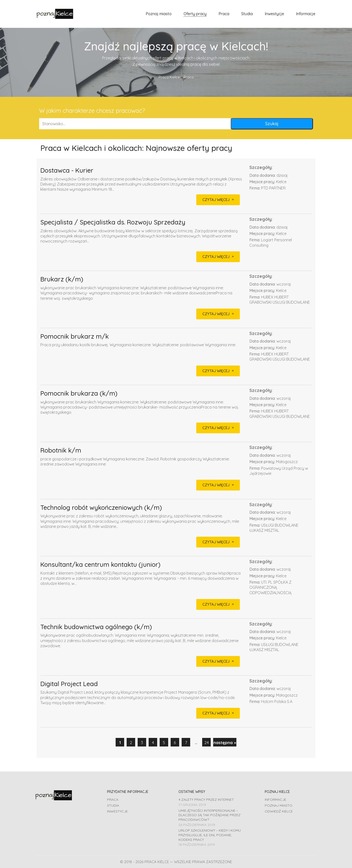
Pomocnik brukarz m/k (75, 337)
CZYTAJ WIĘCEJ (216, 200)
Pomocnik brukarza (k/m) (79, 394)
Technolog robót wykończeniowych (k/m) (101, 508)
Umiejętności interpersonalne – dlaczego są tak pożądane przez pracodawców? (209, 815)
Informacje (275, 800)
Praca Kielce (169, 77)
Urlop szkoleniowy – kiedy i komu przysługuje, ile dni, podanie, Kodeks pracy (210, 835)
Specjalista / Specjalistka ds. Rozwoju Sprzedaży (113, 222)
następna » (225, 742)
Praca (113, 800)
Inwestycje (117, 811)
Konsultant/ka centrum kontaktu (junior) (100, 565)
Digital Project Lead (69, 684)
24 (207, 742)
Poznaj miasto (279, 805)
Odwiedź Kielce (279, 811)
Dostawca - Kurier (67, 171)
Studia (113, 805)
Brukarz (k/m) (62, 279)
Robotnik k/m (61, 451)
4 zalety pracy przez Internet (206, 800)
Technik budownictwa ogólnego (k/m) (96, 627)
